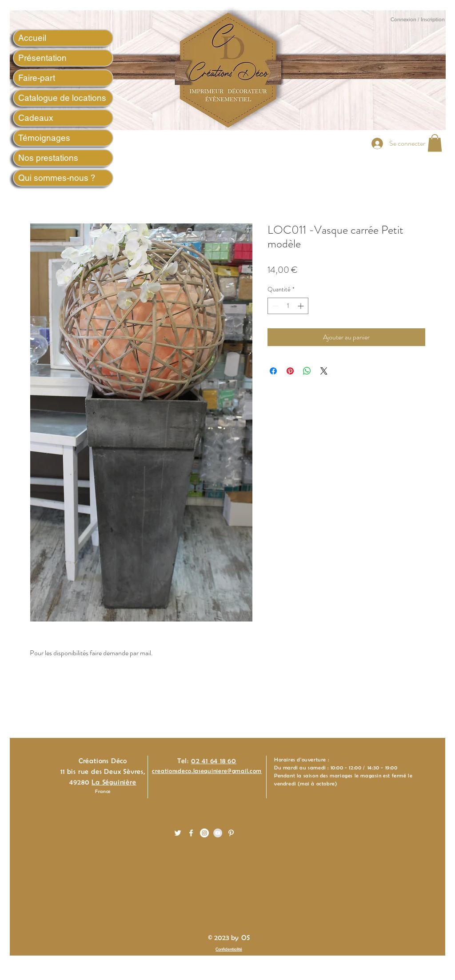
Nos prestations (48, 158)
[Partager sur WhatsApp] (307, 371)
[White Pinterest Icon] (231, 833)
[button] (435, 143)
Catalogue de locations (62, 98)
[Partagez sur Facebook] (273, 371)
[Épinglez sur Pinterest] (290, 371)
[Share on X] (324, 371)
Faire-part (37, 78)
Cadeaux (36, 118)
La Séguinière (114, 782)
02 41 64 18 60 (214, 761)
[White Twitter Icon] (178, 833)
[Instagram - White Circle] (204, 833)
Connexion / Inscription (418, 19)
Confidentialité (229, 949)
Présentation (42, 58)
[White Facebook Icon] (191, 833)
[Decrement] (274, 306)
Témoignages (44, 138)
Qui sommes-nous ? (57, 178)
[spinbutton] (288, 306)
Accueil (32, 38)
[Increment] (301, 306)
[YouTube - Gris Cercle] (218, 833)
